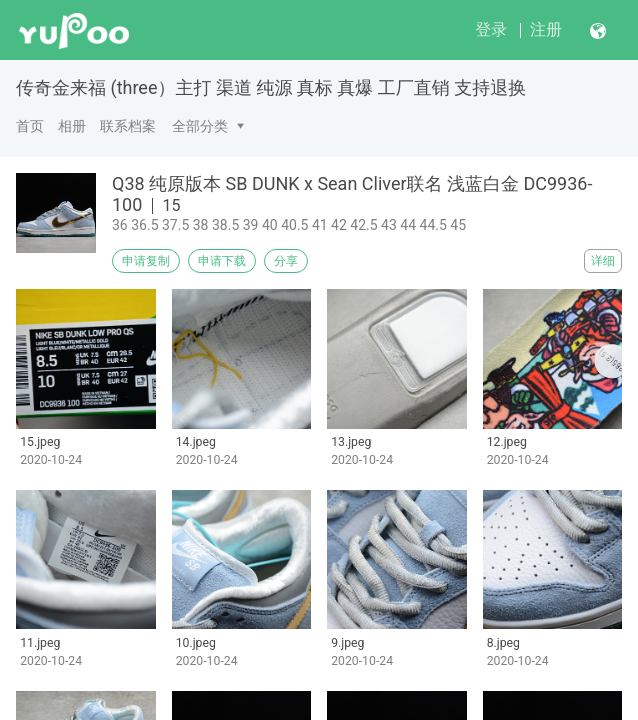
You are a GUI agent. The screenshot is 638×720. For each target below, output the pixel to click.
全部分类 (200, 126)
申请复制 (146, 261)
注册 (546, 29)
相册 (72, 126)
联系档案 (128, 126)
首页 (30, 126)
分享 (286, 261)
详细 (603, 261)
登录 (491, 29)
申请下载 (222, 261)
